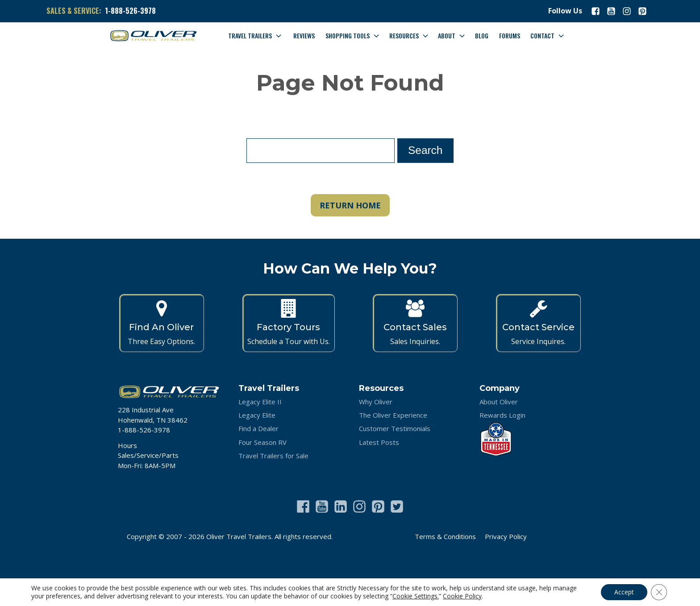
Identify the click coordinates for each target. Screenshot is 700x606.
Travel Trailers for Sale (273, 456)
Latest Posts (379, 442)
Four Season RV (262, 442)
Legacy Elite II (260, 402)
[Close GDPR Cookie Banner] (659, 592)
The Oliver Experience (393, 415)
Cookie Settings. (416, 596)
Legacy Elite (257, 415)
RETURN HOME (350, 205)
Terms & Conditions (445, 536)
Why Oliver (376, 402)
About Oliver (499, 402)
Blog (482, 35)
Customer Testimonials (395, 428)
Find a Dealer (258, 428)
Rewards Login (502, 415)
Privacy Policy (506, 536)
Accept (624, 592)
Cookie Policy (462, 596)
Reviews (304, 35)
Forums (510, 35)
